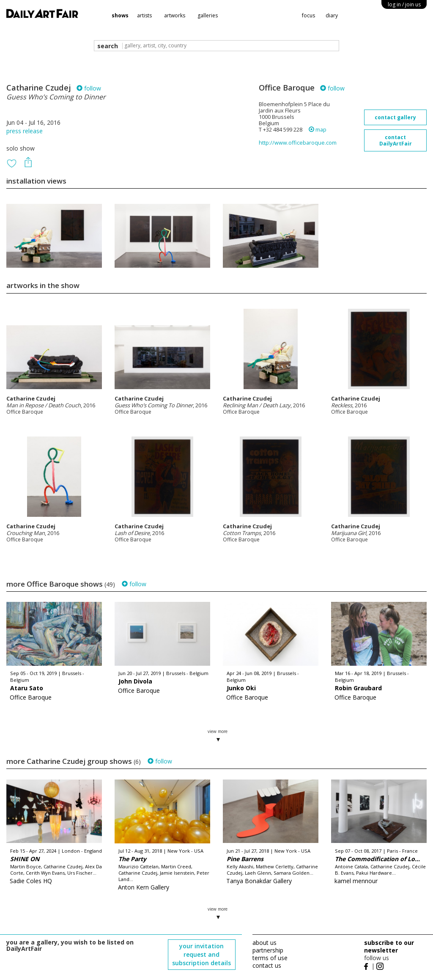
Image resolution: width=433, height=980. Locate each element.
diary (332, 15)
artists (144, 15)
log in (404, 4)
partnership (268, 950)
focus (308, 15)
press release (25, 131)
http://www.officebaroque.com (298, 143)
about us (264, 943)
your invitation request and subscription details (201, 954)
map (318, 130)
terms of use (270, 958)
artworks (175, 15)
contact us (267, 965)
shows (120, 15)
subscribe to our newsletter (389, 946)
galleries (208, 15)
